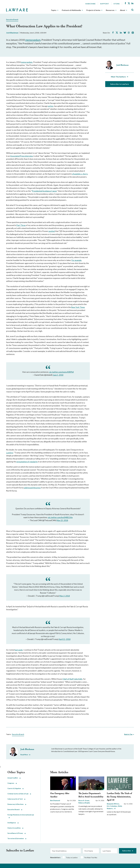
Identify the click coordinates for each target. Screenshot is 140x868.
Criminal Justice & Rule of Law (19, 794)
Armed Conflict (14, 778)
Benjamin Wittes (113, 804)
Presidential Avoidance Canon (44, 191)
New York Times (78, 307)
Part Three (21, 225)
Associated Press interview (21, 156)
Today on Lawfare (72, 858)
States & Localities (15, 828)
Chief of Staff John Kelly (72, 679)
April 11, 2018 (65, 639)
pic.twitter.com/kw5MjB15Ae (60, 517)
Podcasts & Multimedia (71, 10)
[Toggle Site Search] (132, 10)
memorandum (33, 40)
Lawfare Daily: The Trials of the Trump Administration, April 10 (119, 797)
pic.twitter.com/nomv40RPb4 (62, 372)
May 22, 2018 (62, 520)
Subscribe (91, 4)
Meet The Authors (118, 77)
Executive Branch (12, 20)
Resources (110, 10)
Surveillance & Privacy (17, 833)
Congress (12, 783)
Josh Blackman (12, 33)
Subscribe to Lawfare (120, 84)
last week (19, 650)
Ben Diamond (55, 800)
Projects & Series (93, 10)
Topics (54, 10)
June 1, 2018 (58, 375)
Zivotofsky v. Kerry (80, 174)
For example (76, 260)
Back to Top (128, 734)
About (123, 10)
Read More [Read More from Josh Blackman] (24, 755)
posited (52, 231)
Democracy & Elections (17, 804)
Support (105, 4)
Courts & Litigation (16, 788)
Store (117, 4)
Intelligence (13, 823)
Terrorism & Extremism (17, 838)
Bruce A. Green (84, 800)
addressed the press (32, 488)
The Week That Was (91, 858)
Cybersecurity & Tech (16, 799)
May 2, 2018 (65, 596)
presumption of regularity (27, 462)
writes (51, 106)
